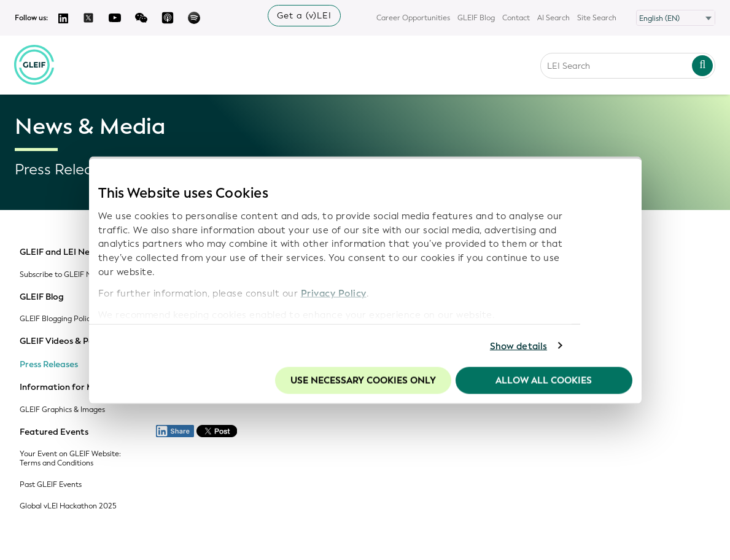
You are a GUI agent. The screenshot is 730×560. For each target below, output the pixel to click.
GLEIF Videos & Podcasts (70, 341)
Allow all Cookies (544, 381)
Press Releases (49, 365)
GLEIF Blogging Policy (57, 319)
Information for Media (66, 387)
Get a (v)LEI (304, 16)
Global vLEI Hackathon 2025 (68, 506)
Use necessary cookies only (363, 381)
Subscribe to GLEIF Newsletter (72, 275)
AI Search (553, 18)
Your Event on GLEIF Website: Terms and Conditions (70, 459)
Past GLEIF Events (51, 485)
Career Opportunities (413, 18)
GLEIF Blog (476, 18)
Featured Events (54, 432)
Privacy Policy (334, 293)
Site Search (597, 18)
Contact (516, 18)
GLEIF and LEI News (60, 252)
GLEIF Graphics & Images (62, 410)
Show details (518, 346)
